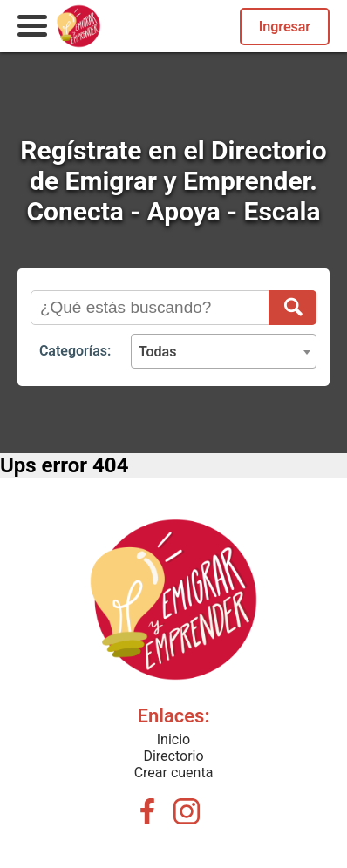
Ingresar (285, 27)
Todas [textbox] (158, 352)
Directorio (173, 756)
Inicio (173, 739)
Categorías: (75, 351)
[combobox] (224, 351)
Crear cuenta (174, 773)
